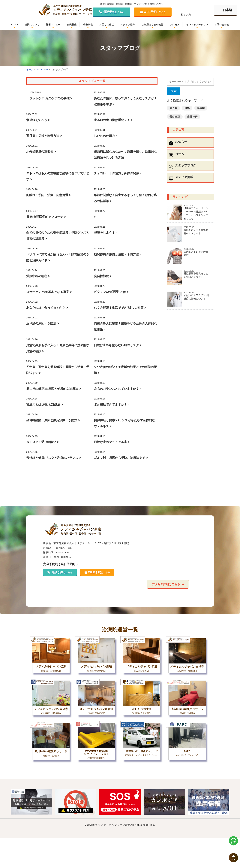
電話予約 (112, 12)
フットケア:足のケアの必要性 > (51, 98)
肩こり (173, 108)
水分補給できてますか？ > (112, 404)
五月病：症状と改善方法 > (44, 136)
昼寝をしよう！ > (106, 233)
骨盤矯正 (175, 117)
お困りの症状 (107, 25)
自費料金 (72, 25)
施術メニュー (53, 25)
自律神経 (192, 117)
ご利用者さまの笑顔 (153, 25)
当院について (32, 25)
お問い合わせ (222, 25)
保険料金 (88, 25)
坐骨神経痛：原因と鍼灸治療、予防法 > (53, 420)
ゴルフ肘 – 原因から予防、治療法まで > (121, 458)
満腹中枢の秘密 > (38, 276)
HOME (15, 25)
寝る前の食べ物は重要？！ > (113, 120)
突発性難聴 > (103, 276)
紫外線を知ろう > (38, 120)
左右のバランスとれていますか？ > (118, 389)
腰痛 (187, 108)
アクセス (175, 25)
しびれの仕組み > (106, 136)
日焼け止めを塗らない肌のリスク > (118, 345)
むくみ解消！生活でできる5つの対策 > (120, 308)
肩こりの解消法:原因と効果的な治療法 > (54, 389)
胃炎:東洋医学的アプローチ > (46, 217)
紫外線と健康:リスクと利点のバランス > (54, 458)
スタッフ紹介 (128, 25)
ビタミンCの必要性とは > (111, 292)
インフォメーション (197, 25)
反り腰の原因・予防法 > (43, 323)
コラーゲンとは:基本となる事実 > (49, 292)
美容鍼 (201, 108)
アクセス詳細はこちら (166, 584)
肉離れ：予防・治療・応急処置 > (49, 195)
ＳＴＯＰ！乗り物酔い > (43, 442)
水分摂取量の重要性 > (41, 152)
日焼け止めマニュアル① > (112, 442)
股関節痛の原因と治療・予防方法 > (118, 254)
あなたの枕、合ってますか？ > (47, 308)
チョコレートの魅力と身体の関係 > (118, 173)
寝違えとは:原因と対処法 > (45, 404)
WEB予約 (153, 12)
